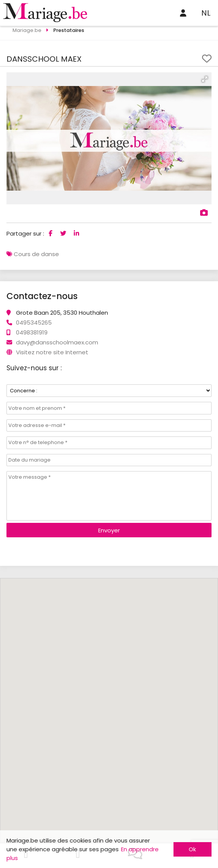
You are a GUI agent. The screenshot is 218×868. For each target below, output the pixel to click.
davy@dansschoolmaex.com (57, 342)
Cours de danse (36, 254)
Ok (192, 849)
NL (206, 13)
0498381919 (32, 332)
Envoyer (109, 530)
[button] (205, 79)
